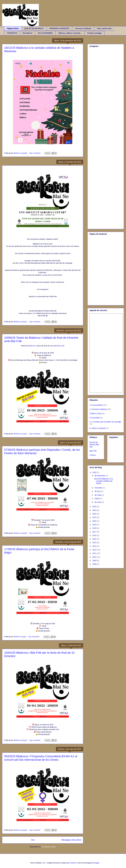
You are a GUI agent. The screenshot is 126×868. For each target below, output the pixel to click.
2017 (95, 532)
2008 (95, 564)
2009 (95, 561)
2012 (95, 550)
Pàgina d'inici (13, 28)
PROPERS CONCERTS (59, 28)
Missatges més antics (71, 840)
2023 (95, 510)
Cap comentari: (35, 153)
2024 (95, 507)
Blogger (96, 863)
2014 (95, 542)
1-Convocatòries (96, 405)
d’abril (97, 499)
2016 (95, 535)
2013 (95, 546)
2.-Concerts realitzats (98, 409)
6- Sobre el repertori (98, 428)
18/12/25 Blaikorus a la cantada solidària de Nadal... (103, 481)
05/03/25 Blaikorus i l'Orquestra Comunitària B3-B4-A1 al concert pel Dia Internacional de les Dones (41, 758)
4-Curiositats (95, 418)
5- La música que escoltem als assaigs (105, 422)
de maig (98, 495)
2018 (95, 528)
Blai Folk (61, 346)
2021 (95, 517)
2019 (95, 525)
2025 (95, 472)
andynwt (73, 863)
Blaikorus (32, 346)
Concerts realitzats (83, 28)
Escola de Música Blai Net (94, 445)
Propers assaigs (94, 33)
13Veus (93, 455)
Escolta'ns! (28, 33)
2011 (95, 553)
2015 (95, 539)
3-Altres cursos (96, 413)
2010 (95, 557)
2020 (95, 521)
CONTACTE (12, 33)
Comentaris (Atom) (48, 847)
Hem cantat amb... (105, 28)
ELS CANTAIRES (45, 33)
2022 (95, 514)
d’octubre (99, 488)
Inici (33, 840)
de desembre (100, 476)
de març (98, 502)
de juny (98, 491)
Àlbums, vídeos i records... (70, 33)
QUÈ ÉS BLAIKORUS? (34, 28)
